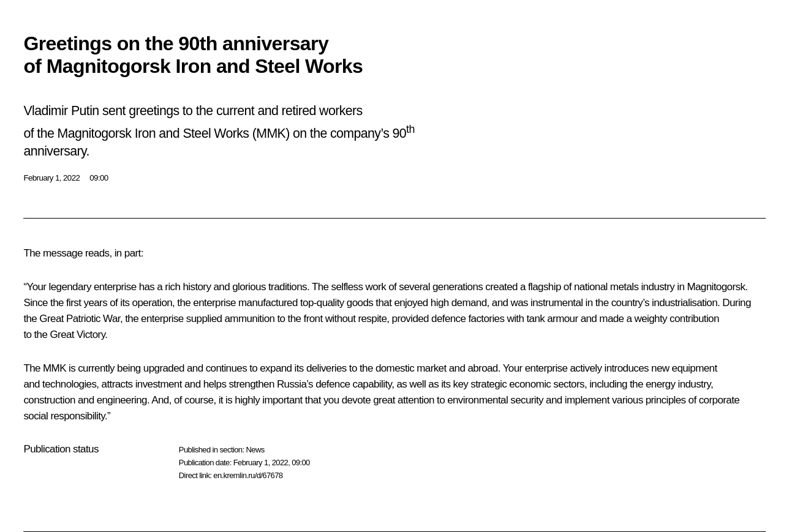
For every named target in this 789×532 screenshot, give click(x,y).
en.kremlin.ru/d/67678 (248, 475)
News (255, 450)
